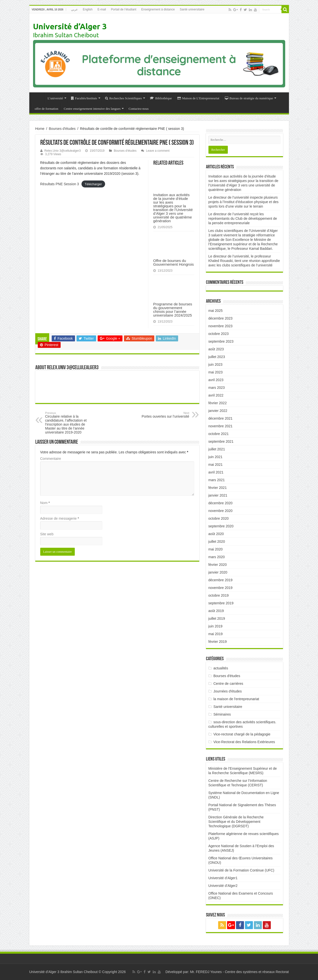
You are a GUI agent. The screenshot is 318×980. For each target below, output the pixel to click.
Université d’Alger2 (223, 886)
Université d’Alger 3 (70, 26)
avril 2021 (216, 472)
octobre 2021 (219, 434)
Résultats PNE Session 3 (60, 184)
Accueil (38, 98)
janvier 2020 (218, 572)
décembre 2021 (220, 418)
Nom (45, 503)
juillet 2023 (217, 357)
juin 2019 (216, 626)
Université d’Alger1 (223, 878)
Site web (47, 534)
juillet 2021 (217, 449)
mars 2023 (217, 388)
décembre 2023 (220, 318)
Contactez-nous (139, 109)
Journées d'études (228, 691)
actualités (221, 668)
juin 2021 (216, 457)
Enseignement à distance (158, 9)
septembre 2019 (221, 603)
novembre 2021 (220, 426)
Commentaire (51, 459)
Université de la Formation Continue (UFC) (241, 870)
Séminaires (222, 714)
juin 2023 (216, 364)
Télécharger (93, 184)
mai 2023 (216, 372)
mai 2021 (216, 465)
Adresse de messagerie (60, 518)
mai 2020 (216, 549)
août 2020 (216, 534)
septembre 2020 (221, 526)
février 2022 (218, 403)
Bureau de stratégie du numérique (249, 98)
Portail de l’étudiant (124, 9)
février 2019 (218, 642)
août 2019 (216, 611)
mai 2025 (216, 311)
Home (40, 129)
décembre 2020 (220, 503)
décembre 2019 (220, 580)
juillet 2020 (217, 542)
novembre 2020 (220, 511)
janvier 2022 (218, 411)
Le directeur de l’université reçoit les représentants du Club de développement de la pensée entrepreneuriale (243, 218)
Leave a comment (158, 151)
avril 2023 (216, 380)
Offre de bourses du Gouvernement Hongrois (174, 262)
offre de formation (47, 109)
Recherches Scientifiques (123, 98)
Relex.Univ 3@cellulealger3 (63, 151)
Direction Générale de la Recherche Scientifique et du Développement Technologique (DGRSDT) (236, 822)
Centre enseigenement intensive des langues (92, 109)
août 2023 (216, 349)
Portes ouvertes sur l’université (164, 415)
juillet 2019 (217, 618)
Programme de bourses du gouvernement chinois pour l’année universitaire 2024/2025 (173, 310)
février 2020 (218, 565)
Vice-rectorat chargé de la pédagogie (242, 734)
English (88, 9)
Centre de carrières (228, 684)
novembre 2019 (220, 588)
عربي (74, 9)
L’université (55, 98)
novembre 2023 (220, 326)
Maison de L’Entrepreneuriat (198, 98)
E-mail (102, 9)
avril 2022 (216, 395)
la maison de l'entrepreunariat (236, 699)
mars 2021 (217, 480)
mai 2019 (216, 634)
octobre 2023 (219, 334)
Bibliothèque (161, 98)
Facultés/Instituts (84, 98)
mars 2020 (217, 557)
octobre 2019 (219, 595)
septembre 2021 (221, 441)
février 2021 (218, 488)
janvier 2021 (218, 495)
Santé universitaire (192, 9)
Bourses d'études (62, 129)
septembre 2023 (221, 341)
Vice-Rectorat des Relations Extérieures (244, 742)
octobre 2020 (219, 518)
